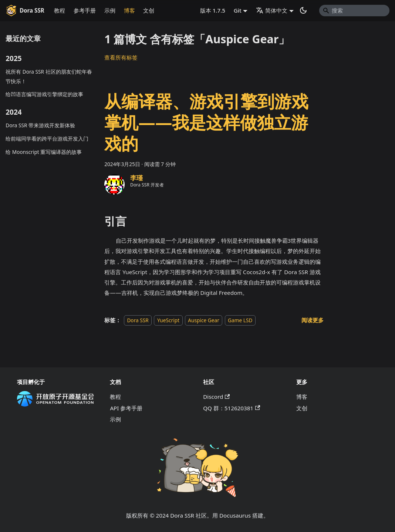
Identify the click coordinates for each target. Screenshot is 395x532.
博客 (129, 10)
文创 (149, 10)
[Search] (354, 10)
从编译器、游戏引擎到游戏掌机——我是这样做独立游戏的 (206, 122)
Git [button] (238, 10)
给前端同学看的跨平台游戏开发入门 (47, 139)
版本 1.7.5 (213, 10)
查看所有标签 (121, 57)
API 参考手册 (126, 408)
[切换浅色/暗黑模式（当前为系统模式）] (303, 10)
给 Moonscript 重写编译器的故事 (44, 152)
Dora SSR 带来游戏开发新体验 (40, 125)
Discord (216, 397)
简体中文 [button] (272, 10)
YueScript (168, 320)
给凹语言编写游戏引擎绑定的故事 (44, 94)
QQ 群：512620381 (232, 408)
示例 (110, 10)
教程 (60, 10)
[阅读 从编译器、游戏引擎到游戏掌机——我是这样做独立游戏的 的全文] (313, 320)
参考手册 (85, 10)
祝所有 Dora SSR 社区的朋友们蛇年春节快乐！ (49, 76)
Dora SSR (138, 320)
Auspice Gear (203, 320)
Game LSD (240, 320)
